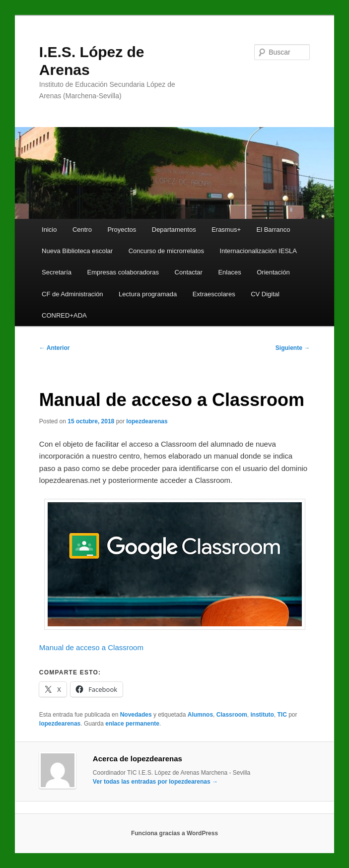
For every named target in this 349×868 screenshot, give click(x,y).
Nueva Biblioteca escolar (77, 251)
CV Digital (265, 294)
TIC (282, 715)
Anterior (55, 348)
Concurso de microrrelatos (166, 251)
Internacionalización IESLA (258, 251)
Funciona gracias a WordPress (174, 833)
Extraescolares (214, 294)
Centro (82, 230)
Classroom (232, 715)
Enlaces (229, 272)
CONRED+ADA (64, 315)
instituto (262, 715)
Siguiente (293, 348)
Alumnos (200, 715)
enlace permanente (132, 724)
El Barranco (274, 230)
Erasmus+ (226, 230)
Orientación (273, 272)
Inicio (49, 230)
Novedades (136, 715)
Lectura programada (148, 294)
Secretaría (57, 272)
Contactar (189, 272)
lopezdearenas (147, 421)
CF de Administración (72, 294)
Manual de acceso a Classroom (91, 647)
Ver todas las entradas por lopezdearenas (155, 782)
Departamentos (174, 230)
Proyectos (122, 230)
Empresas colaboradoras (123, 272)
